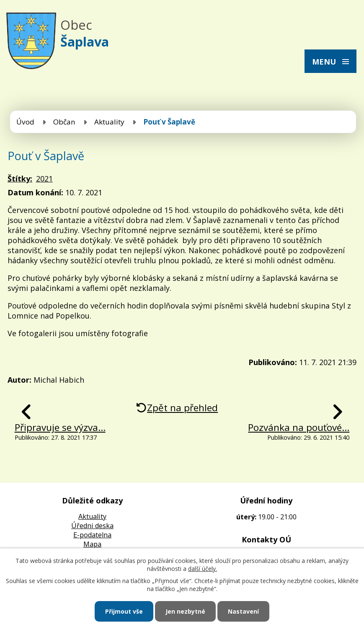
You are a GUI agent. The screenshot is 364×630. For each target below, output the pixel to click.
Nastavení (243, 611)
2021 (44, 179)
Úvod (25, 122)
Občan (64, 122)
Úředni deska (92, 526)
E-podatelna (92, 535)
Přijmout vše (124, 611)
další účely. (203, 569)
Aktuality (109, 122)
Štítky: (20, 179)
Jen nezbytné (185, 611)
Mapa (92, 544)
